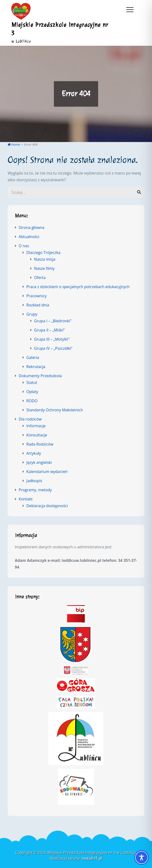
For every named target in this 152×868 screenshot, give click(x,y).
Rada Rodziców (40, 444)
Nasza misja (45, 259)
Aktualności (29, 237)
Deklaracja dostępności (47, 506)
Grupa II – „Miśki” (49, 330)
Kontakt (26, 499)
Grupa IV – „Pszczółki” (53, 348)
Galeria (33, 357)
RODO (32, 401)
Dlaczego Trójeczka (44, 253)
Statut (32, 382)
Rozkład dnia (38, 305)
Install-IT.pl (92, 858)
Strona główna (32, 227)
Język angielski (39, 462)
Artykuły (34, 453)
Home (14, 144)
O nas (24, 246)
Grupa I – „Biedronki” (53, 321)
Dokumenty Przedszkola (40, 376)
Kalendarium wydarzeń (47, 472)
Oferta (40, 278)
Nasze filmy (44, 268)
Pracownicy (37, 296)
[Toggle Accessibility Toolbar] (142, 858)
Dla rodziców (30, 419)
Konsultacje (37, 435)
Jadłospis (34, 481)
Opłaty (32, 392)
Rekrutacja (36, 367)
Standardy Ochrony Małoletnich (55, 410)
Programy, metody (35, 490)
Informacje (36, 426)
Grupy (32, 314)
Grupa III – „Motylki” (52, 339)
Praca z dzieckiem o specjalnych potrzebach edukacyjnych (78, 287)
